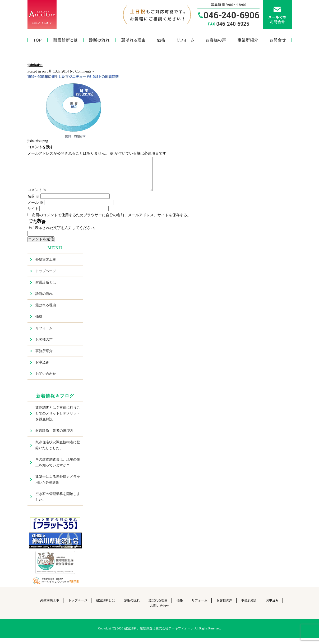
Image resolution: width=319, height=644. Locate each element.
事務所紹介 (248, 42)
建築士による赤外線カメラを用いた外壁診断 (58, 486)
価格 (161, 42)
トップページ (38, 42)
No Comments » (82, 71)
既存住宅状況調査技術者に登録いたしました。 (58, 451)
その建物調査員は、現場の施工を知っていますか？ (58, 469)
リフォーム (186, 42)
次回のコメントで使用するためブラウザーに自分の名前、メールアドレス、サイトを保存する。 (111, 221)
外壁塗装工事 (46, 266)
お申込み (42, 369)
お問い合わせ (278, 42)
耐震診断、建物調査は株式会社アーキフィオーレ (159, 635)
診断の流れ (100, 42)
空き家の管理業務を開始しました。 (58, 503)
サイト (33, 215)
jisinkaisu (35, 65)
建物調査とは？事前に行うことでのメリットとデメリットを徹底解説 (58, 420)
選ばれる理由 (133, 42)
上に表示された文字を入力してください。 (63, 234)
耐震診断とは (66, 42)
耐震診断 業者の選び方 (54, 437)
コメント (37, 196)
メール (35, 209)
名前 (34, 203)
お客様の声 (216, 42)
